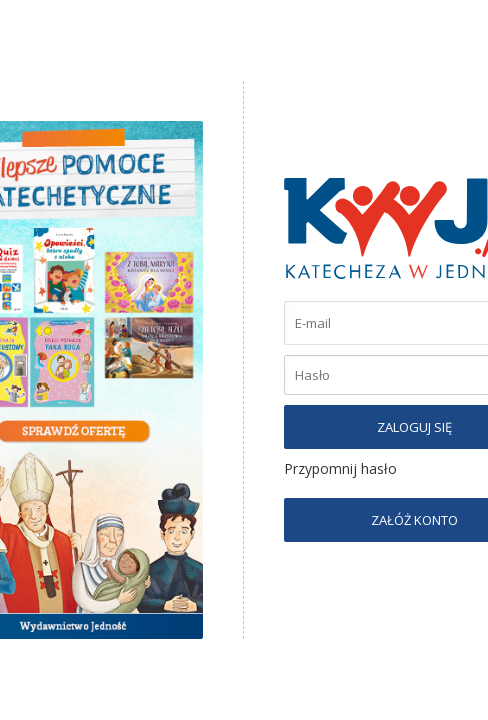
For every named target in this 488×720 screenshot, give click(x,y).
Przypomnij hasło (340, 468)
